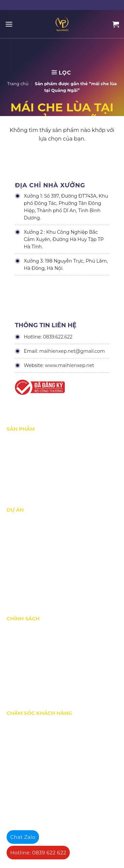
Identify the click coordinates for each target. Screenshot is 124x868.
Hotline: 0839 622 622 (38, 853)
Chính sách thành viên (31, 685)
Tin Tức (14, 590)
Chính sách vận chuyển (32, 657)
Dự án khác (19, 563)
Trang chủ (18, 84)
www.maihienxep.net (70, 365)
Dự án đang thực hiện (30, 535)
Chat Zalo (23, 837)
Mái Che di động (24, 454)
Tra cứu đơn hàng (25, 752)
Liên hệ (15, 780)
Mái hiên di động (25, 468)
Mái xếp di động (24, 440)
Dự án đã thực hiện (27, 521)
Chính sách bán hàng (30, 738)
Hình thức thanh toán (30, 671)
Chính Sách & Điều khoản (34, 630)
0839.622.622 (58, 337)
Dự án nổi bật (21, 549)
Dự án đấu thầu (23, 577)
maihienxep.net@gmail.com (72, 351)
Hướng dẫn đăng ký (28, 766)
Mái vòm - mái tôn (26, 482)
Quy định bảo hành (27, 724)
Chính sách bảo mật (28, 644)
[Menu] (9, 24)
